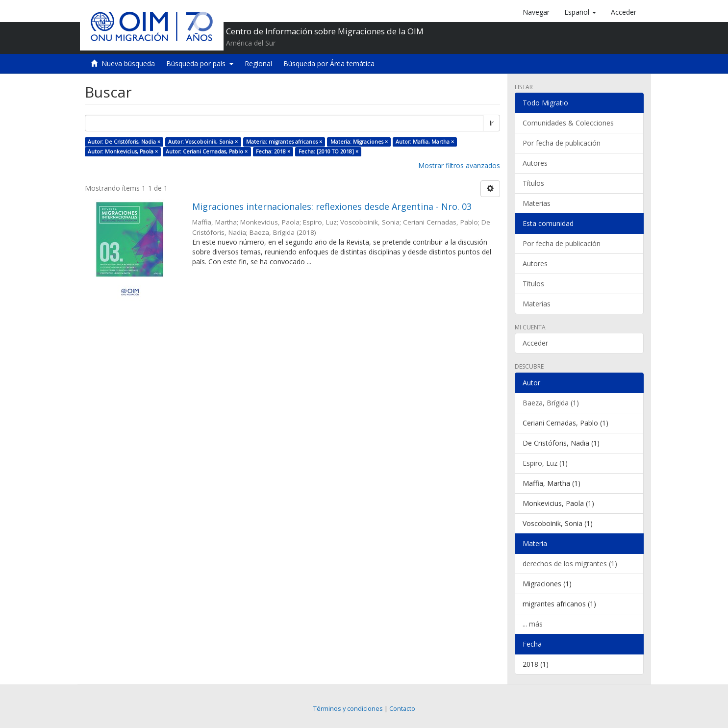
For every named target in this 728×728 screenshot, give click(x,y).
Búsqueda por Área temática (329, 63)
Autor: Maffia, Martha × (425, 142)
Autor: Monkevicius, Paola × (123, 151)
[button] (580, 12)
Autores (535, 163)
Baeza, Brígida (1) (551, 403)
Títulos (533, 183)
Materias (537, 203)
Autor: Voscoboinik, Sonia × (203, 142)
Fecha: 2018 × (273, 151)
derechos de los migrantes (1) (570, 564)
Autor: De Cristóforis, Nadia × (124, 142)
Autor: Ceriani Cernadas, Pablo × (207, 151)
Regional (258, 63)
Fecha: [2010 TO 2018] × (328, 151)
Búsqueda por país (200, 63)
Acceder (535, 343)
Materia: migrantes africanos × (284, 142)
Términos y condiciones (348, 709)
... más (533, 624)
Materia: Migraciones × (359, 142)
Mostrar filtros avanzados (459, 165)
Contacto (402, 709)
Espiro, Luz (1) (545, 463)
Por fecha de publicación (562, 143)
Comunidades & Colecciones (568, 123)
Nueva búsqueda (128, 63)
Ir (491, 123)
